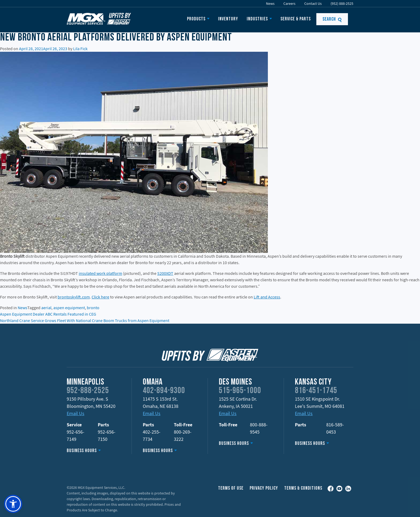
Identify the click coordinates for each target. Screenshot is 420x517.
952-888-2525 (88, 391)
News (270, 3)
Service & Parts (296, 19)
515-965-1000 (240, 391)
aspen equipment (69, 308)
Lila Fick (80, 49)
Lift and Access (267, 297)
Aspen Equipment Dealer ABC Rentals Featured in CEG (48, 314)
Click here (100, 297)
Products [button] (196, 19)
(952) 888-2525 (342, 3)
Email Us (76, 413)
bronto (93, 308)
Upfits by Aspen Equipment (99, 19)
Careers (289, 3)
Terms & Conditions (303, 488)
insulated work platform (100, 273)
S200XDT (165, 273)
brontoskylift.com (74, 297)
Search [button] (332, 19)
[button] (13, 504)
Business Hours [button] (82, 451)
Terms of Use (231, 488)
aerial (46, 308)
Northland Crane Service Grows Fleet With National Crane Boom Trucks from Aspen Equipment (85, 320)
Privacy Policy (264, 488)
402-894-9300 (164, 391)
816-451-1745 (316, 391)
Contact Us (313, 3)
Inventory (228, 19)
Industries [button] (257, 19)
